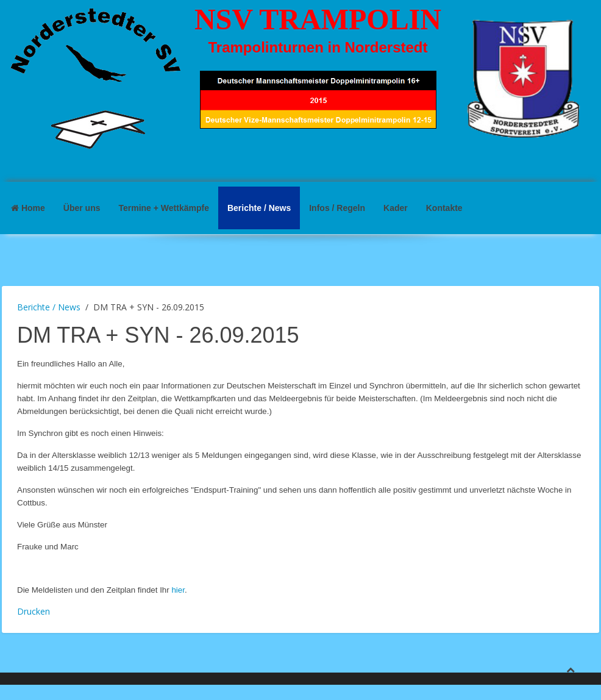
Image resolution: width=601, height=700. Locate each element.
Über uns (82, 208)
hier (178, 590)
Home (28, 208)
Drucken (34, 611)
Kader (396, 208)
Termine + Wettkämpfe (163, 208)
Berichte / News (259, 208)
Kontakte (444, 208)
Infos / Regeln (337, 208)
